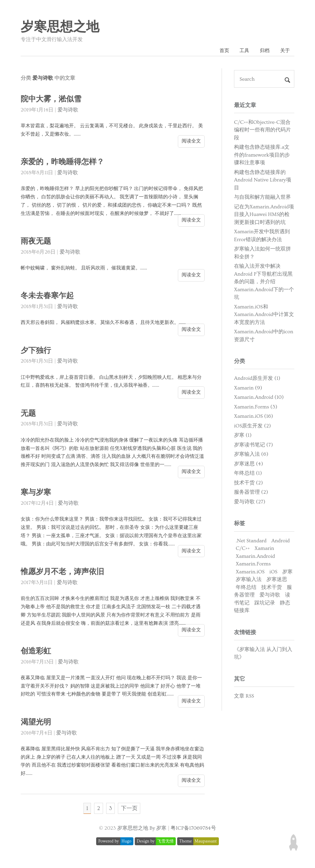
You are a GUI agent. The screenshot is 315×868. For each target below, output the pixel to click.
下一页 (131, 810)
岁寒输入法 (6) (251, 455)
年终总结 (246, 588)
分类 (240, 362)
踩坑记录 (265, 604)
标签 (240, 524)
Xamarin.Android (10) (259, 398)
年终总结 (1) (248, 474)
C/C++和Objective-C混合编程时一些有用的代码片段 (262, 131)
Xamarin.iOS (250, 573)
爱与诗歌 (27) (250, 503)
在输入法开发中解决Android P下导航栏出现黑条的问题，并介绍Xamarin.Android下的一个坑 (264, 283)
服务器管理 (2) (251, 493)
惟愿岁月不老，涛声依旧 (64, 573)
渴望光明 (37, 723)
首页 (219, 51)
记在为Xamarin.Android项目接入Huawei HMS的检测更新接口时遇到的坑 (264, 215)
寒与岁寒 (37, 494)
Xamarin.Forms (253, 565)
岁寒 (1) (243, 436)
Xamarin (265, 549)
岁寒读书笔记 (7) (253, 446)
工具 (241, 51)
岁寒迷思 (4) (248, 465)
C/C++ (243, 549)
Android (280, 541)
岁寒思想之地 (60, 27)
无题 (29, 414)
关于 (284, 51)
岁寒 (287, 573)
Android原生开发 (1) (257, 379)
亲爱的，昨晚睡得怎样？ (64, 163)
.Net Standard (251, 541)
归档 (263, 51)
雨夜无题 (37, 242)
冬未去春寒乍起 (48, 297)
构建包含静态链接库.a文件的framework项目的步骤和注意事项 (262, 156)
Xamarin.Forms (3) (256, 408)
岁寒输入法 (249, 580)
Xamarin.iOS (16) (253, 417)
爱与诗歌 (68, 111)
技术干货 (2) (248, 484)
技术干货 (272, 588)
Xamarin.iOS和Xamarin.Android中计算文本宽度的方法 (264, 315)
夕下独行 (37, 351)
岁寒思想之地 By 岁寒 (142, 831)
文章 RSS (244, 697)
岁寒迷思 (277, 580)
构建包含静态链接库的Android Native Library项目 (263, 181)
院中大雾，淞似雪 (52, 100)
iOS (273, 573)
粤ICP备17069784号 (193, 831)
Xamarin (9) (248, 389)
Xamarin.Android (255, 557)
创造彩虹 (37, 652)
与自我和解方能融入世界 (262, 198)
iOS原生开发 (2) (252, 427)
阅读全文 (191, 142)
